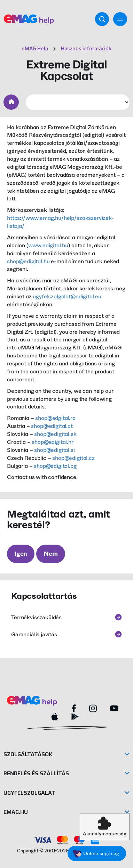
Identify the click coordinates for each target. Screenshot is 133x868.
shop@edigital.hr (52, 442)
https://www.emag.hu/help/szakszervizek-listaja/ (60, 222)
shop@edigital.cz (73, 458)
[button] (105, 827)
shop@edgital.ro (55, 418)
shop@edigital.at (52, 426)
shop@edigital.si (54, 450)
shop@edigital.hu (28, 261)
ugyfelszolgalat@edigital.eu (67, 296)
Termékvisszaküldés (66, 617)
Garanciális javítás (66, 634)
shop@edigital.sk (55, 434)
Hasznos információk (86, 49)
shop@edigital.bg (55, 466)
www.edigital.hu (48, 245)
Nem (50, 554)
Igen (21, 554)
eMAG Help (35, 49)
